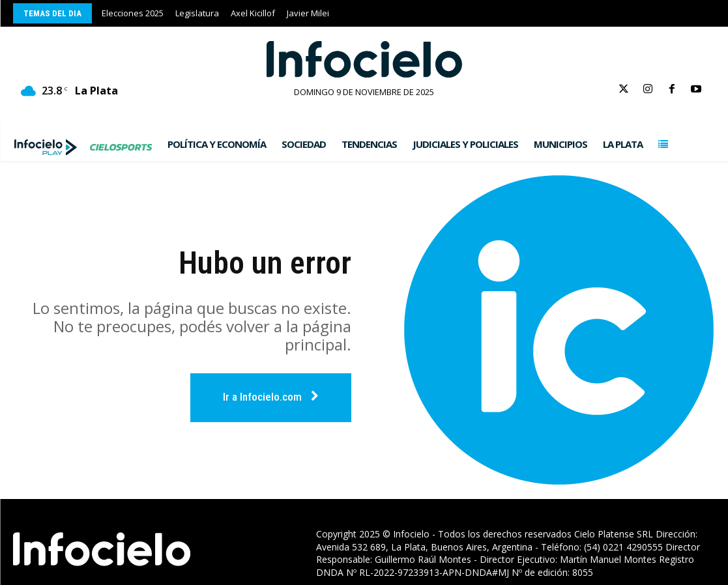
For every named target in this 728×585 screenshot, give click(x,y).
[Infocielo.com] (364, 59)
